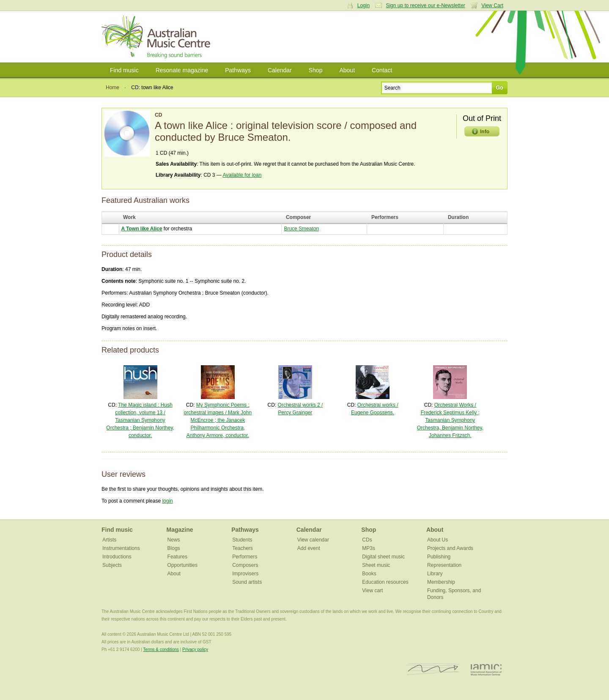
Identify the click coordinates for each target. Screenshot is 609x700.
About (347, 70)
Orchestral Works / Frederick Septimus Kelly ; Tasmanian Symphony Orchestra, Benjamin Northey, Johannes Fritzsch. (450, 420)
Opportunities (182, 565)
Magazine (180, 530)
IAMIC (486, 669)
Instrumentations (121, 548)
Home (112, 87)
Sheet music (376, 565)
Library (435, 574)
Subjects (112, 565)
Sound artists (247, 582)
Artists (109, 540)
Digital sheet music (383, 557)
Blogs (174, 548)
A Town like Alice (142, 229)
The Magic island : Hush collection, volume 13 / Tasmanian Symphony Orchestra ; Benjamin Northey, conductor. (140, 420)
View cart (372, 591)
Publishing (439, 557)
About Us (438, 540)
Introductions (117, 557)
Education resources (385, 582)
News (174, 540)
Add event (309, 548)
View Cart (492, 5)
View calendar (313, 540)
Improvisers (245, 574)
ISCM (433, 669)
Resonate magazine (182, 70)
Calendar (280, 70)
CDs (367, 540)
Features (177, 557)
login (167, 501)
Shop (316, 70)
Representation (444, 565)
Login (363, 5)
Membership (441, 582)
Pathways (238, 70)
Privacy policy (195, 649)
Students (242, 540)
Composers (245, 565)
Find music (124, 70)
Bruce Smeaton (301, 229)
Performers (245, 557)
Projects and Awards (450, 548)
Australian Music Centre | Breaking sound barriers (158, 37)
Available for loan (242, 175)
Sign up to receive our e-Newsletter (425, 5)
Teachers (243, 548)
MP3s (369, 548)
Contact (382, 70)
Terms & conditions (161, 649)
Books (369, 574)
